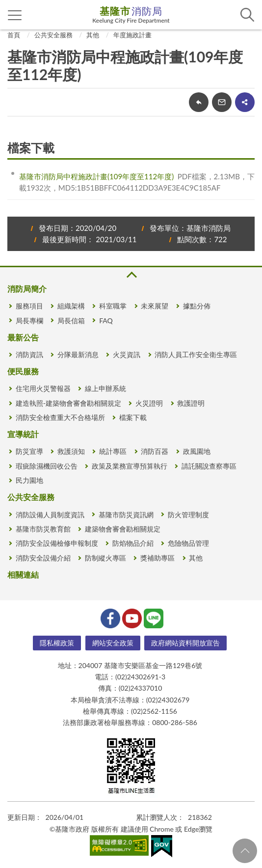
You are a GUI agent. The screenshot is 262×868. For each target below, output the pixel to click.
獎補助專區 (157, 558)
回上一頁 (199, 102)
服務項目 (29, 306)
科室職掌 (113, 306)
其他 (93, 35)
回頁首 (245, 851)
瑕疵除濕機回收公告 (47, 466)
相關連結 (23, 574)
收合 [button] (131, 275)
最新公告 (23, 337)
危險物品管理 (188, 543)
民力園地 (29, 480)
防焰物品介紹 (133, 543)
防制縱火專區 (105, 558)
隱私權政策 (57, 643)
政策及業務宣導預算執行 (130, 466)
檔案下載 (133, 417)
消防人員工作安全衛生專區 (196, 354)
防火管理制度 (188, 515)
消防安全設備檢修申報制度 (57, 543)
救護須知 (71, 451)
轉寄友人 (222, 102)
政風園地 (197, 451)
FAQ (106, 321)
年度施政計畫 (132, 35)
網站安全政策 (113, 643)
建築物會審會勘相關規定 (123, 529)
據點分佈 (197, 306)
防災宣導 (29, 451)
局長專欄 (29, 321)
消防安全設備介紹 (43, 558)
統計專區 (113, 451)
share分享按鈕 (245, 102)
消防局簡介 (27, 289)
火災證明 (149, 403)
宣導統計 (23, 434)
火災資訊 (127, 354)
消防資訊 (29, 354)
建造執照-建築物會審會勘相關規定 (68, 403)
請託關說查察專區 (209, 466)
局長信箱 (71, 321)
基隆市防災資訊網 (126, 515)
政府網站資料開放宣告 (185, 643)
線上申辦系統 (105, 388)
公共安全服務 (53, 35)
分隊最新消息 (78, 354)
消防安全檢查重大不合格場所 (60, 417)
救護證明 (191, 403)
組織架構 (71, 306)
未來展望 (155, 306)
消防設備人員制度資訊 (50, 515)
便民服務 (23, 371)
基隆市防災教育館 (43, 529)
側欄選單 (15, 15)
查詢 (247, 15)
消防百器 (155, 451)
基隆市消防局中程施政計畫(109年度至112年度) (96, 176)
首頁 (14, 35)
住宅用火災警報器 (43, 388)
